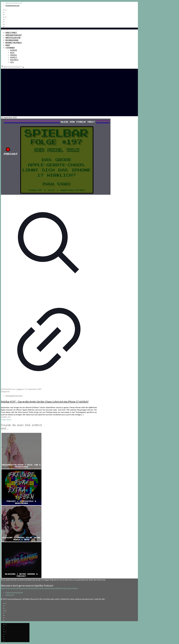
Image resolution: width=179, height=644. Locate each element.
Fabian (19, 389)
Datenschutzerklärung (14, 592)
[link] (23, 67)
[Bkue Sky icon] (6, 17)
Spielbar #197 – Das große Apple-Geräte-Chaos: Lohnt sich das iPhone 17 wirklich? (45, 402)
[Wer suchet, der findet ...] (13, 67)
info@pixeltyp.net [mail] (12, 5)
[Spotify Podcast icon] (6, 10)
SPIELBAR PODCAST (14, 396)
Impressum (10, 595)
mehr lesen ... (7, 419)
